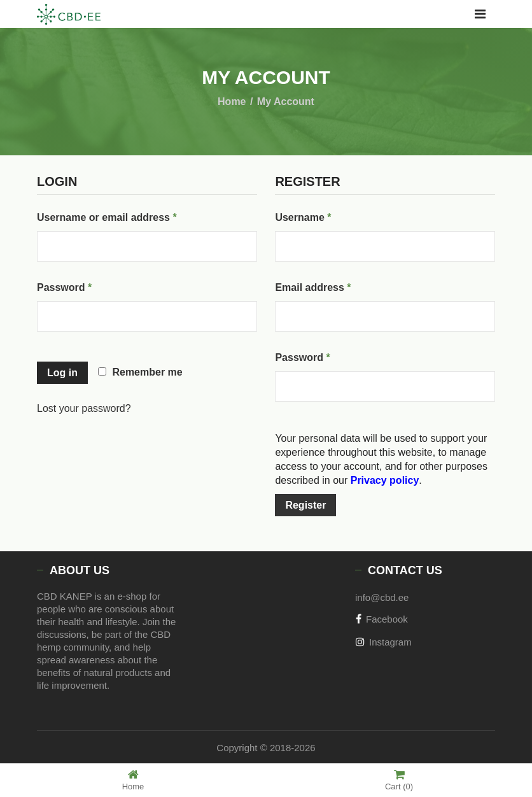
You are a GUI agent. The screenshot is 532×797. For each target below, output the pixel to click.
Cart (399, 780)
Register (305, 505)
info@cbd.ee (382, 597)
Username (325, 215)
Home (232, 102)
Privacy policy (385, 480)
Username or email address (129, 215)
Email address (335, 285)
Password (86, 285)
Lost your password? (84, 408)
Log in (62, 373)
